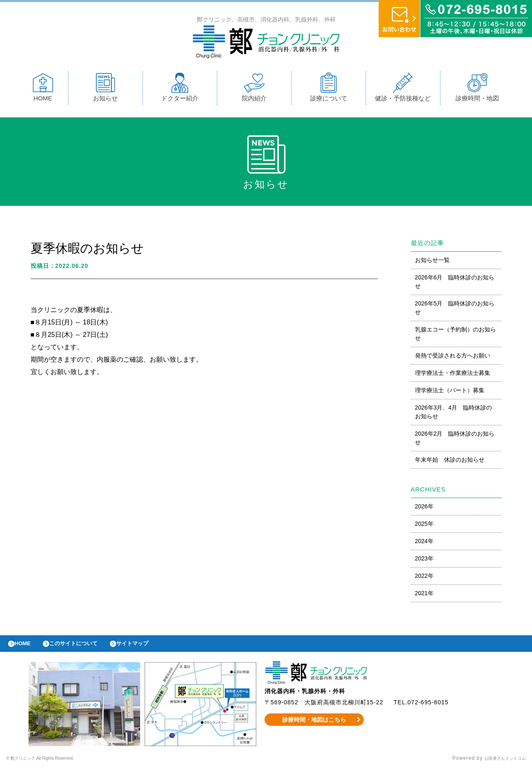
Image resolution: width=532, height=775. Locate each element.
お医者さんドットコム (499, 765)
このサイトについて (84, 648)
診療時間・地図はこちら (314, 726)
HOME (43, 89)
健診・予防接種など (403, 89)
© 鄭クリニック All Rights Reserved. (53, 765)
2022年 (424, 578)
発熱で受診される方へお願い (453, 358)
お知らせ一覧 (432, 262)
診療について (329, 89)
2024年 (424, 543)
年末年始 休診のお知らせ (450, 462)
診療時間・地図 (477, 89)
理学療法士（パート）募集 (450, 392)
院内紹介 (254, 89)
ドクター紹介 (180, 89)
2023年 (424, 560)
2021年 (424, 595)
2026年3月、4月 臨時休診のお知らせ (454, 414)
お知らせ (105, 89)
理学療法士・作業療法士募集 (453, 375)
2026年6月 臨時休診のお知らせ (455, 284)
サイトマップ (151, 648)
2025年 (424, 526)
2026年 (424, 508)
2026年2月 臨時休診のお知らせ (455, 440)
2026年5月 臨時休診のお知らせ (455, 310)
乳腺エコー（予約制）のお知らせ (456, 336)
